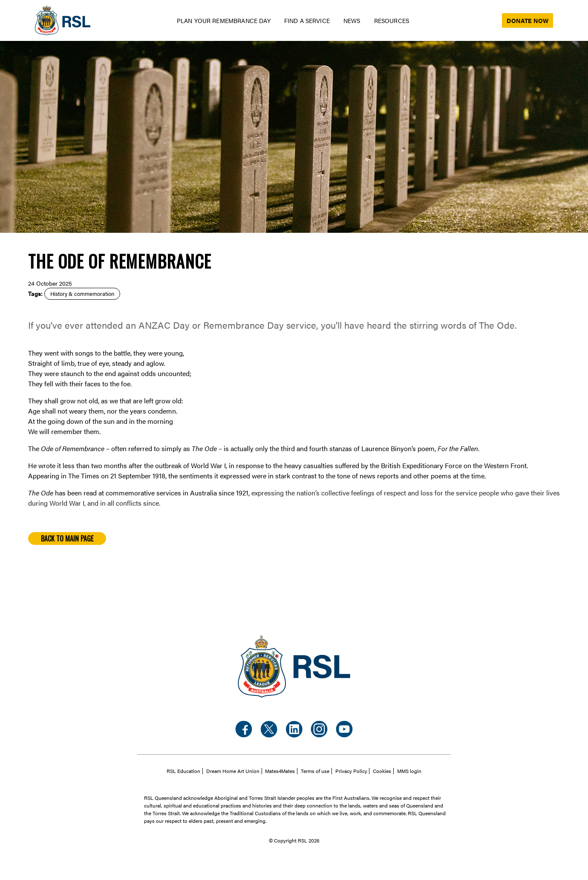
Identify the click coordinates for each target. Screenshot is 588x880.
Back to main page (67, 538)
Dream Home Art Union (233, 771)
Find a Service (307, 20)
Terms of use (315, 771)
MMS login (409, 771)
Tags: (35, 293)
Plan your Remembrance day (224, 20)
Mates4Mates (280, 771)
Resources (392, 20)
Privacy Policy (351, 771)
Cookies (382, 771)
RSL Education (183, 771)
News (352, 20)
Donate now (527, 20)
